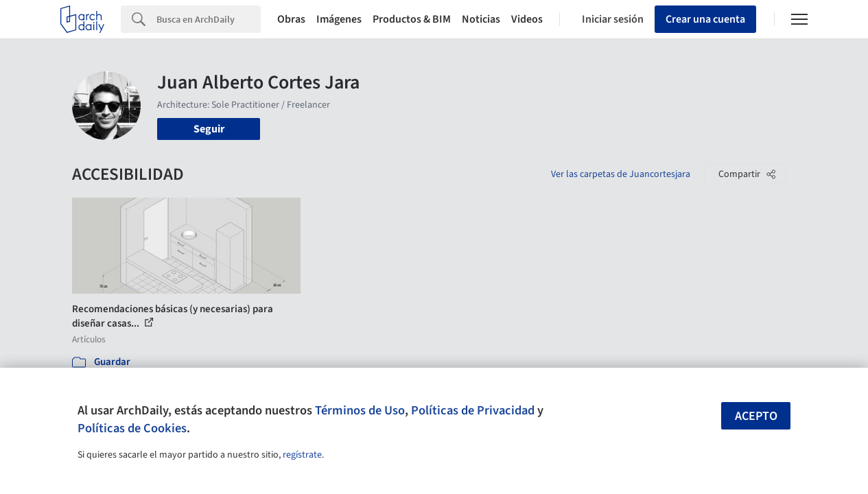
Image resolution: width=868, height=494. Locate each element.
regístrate (302, 455)
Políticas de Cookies (132, 428)
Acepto (756, 416)
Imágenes (339, 19)
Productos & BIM (412, 19)
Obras (291, 19)
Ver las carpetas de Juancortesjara (621, 174)
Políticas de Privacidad (473, 410)
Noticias (481, 19)
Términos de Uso (360, 410)
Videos (527, 19)
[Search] (209, 19)
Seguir (209, 129)
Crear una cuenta (705, 19)
